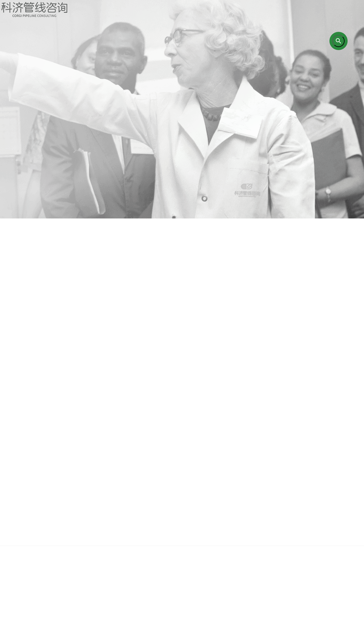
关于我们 (68, 552)
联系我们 (341, 552)
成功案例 (250, 552)
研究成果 (205, 552)
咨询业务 (114, 552)
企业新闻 (296, 552)
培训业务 (159, 552)
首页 (23, 552)
